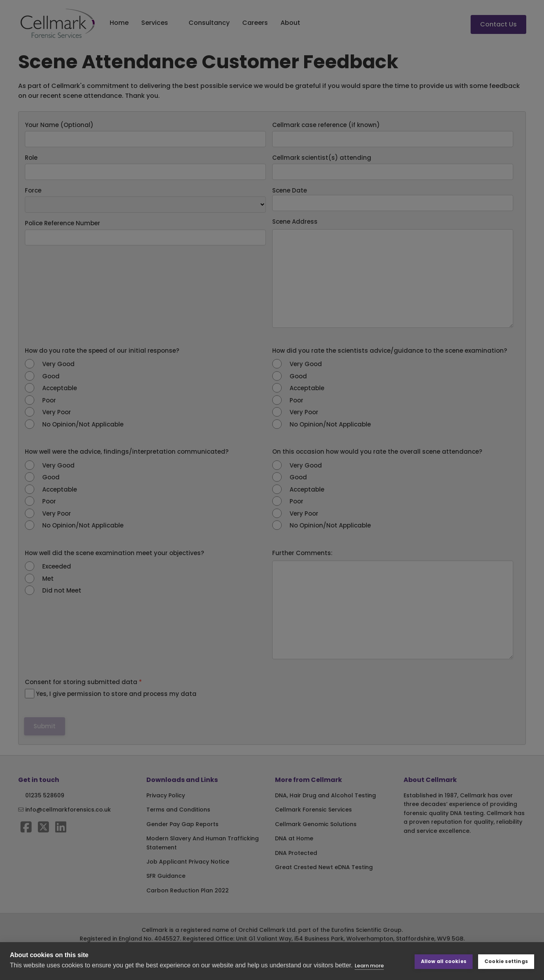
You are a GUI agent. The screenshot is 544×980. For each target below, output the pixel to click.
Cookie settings (506, 961)
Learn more (369, 966)
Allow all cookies (444, 961)
